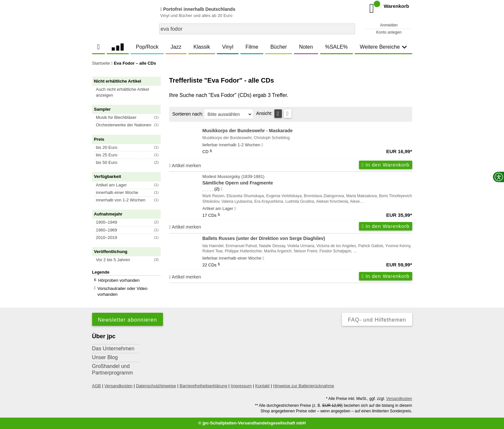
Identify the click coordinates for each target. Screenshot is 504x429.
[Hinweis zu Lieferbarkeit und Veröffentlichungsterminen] (262, 145)
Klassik (202, 47)
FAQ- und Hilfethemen (377, 320)
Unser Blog (105, 357)
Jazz (176, 47)
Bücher (279, 47)
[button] (129, 92)
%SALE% (336, 47)
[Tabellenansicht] (278, 114)
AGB (97, 386)
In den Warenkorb (385, 165)
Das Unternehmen (113, 349)
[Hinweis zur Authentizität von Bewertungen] (221, 189)
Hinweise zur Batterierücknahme (304, 386)
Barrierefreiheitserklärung (203, 386)
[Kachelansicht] (288, 114)
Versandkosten (119, 386)
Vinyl (228, 47)
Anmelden (389, 25)
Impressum (241, 386)
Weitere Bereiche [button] (383, 47)
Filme (252, 47)
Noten (306, 47)
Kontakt (262, 386)
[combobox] (257, 29)
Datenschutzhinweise (156, 386)
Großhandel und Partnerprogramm (113, 369)
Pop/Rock (147, 47)
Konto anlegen (389, 32)
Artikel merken (185, 166)
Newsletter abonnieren (128, 320)
